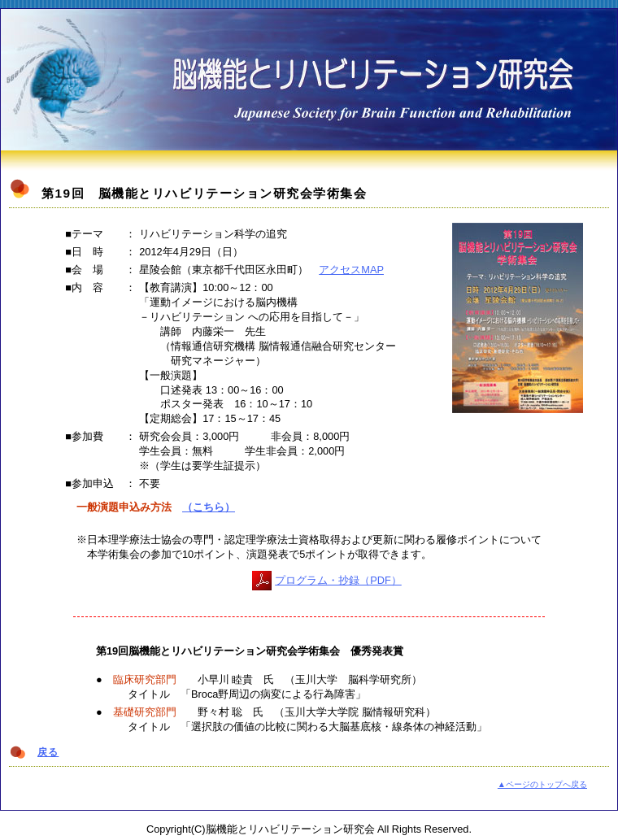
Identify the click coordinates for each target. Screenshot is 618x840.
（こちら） (209, 507)
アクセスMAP (351, 270)
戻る (48, 752)
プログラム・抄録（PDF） (338, 580)
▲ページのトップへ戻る (542, 784)
